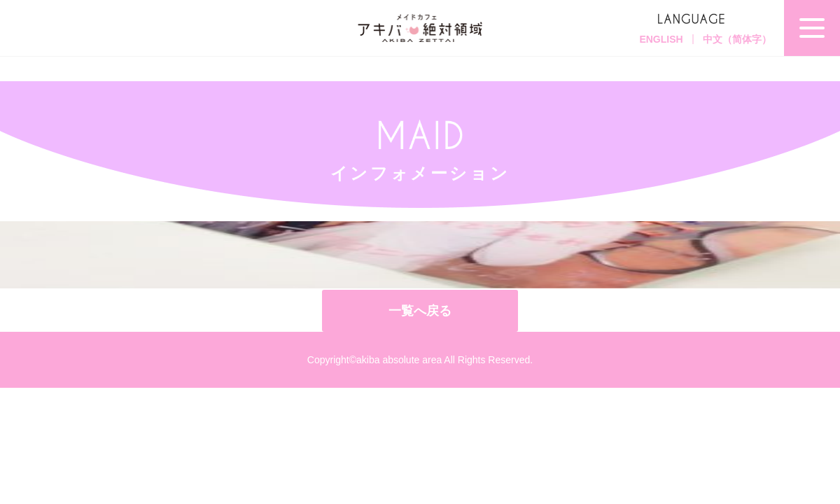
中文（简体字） (737, 39)
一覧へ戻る (420, 311)
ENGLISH (661, 39)
